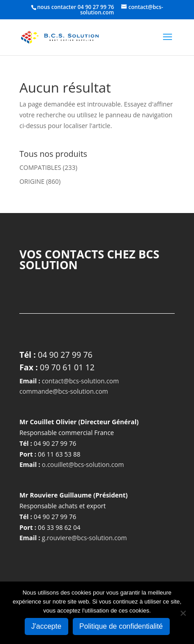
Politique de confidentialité (121, 626)
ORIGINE (32, 181)
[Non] (183, 613)
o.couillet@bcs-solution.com (83, 464)
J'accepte (46, 626)
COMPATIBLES (40, 167)
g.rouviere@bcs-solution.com (84, 538)
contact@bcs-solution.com (80, 381)
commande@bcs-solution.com (64, 391)
